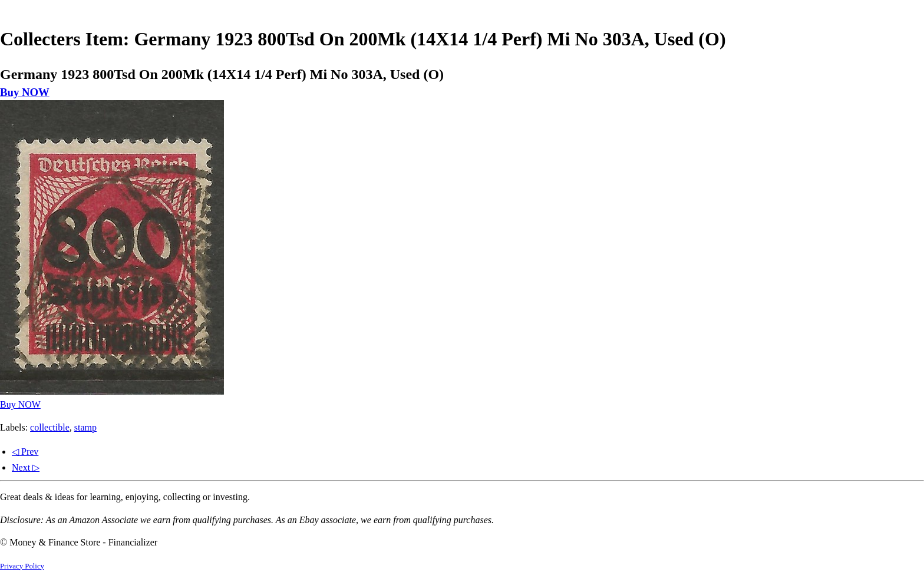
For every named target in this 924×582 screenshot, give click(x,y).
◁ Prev (25, 452)
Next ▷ (26, 467)
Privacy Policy (22, 566)
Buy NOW (25, 92)
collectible (50, 427)
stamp (85, 427)
